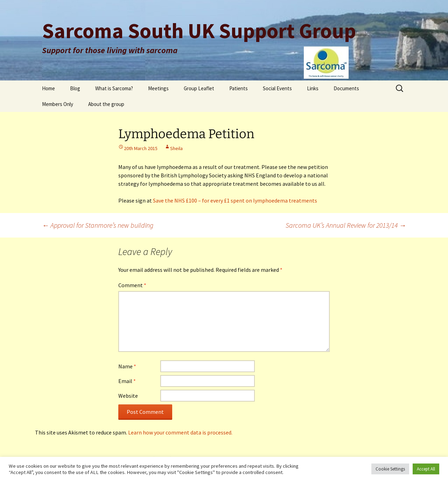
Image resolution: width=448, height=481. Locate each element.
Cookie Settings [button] (390, 469)
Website (128, 396)
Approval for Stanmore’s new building (98, 225)
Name (127, 366)
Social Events (277, 88)
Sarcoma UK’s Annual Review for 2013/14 (346, 225)
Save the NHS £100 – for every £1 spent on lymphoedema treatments (235, 200)
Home (48, 88)
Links (313, 88)
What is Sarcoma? (114, 88)
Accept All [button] (426, 469)
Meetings (158, 88)
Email (127, 381)
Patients (239, 88)
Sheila (176, 148)
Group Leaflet (199, 88)
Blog (75, 88)
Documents (346, 88)
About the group (106, 104)
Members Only (58, 104)
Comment (132, 285)
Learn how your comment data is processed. (180, 432)
